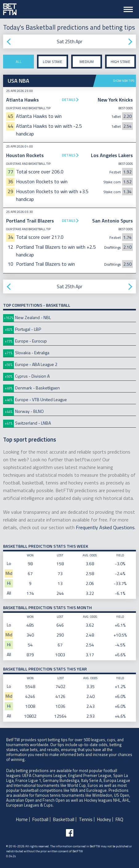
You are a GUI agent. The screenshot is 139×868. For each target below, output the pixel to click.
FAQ (119, 819)
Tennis (86, 819)
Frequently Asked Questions (105, 527)
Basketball (64, 819)
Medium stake (87, 64)
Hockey (104, 819)
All (19, 62)
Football (40, 819)
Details (69, 100)
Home (22, 819)
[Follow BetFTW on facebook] (70, 833)
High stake (121, 62)
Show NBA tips (124, 81)
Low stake (53, 62)
